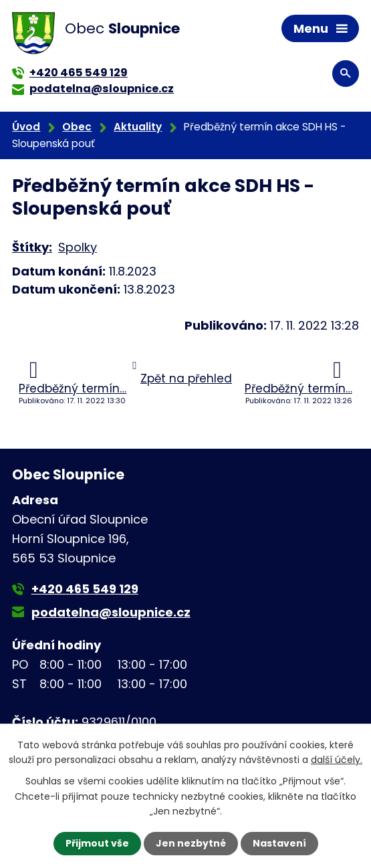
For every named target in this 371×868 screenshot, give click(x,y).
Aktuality (138, 127)
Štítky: (32, 247)
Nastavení (279, 843)
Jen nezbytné (191, 843)
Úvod (26, 127)
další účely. (337, 760)
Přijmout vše (97, 843)
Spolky (78, 247)
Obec (77, 127)
